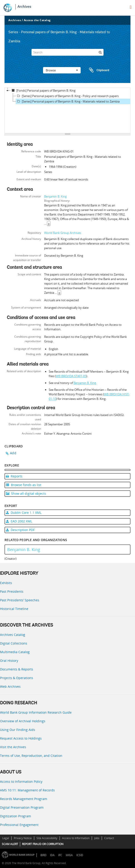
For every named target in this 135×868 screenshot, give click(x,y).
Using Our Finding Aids (18, 730)
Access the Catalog (37, 20)
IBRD (43, 855)
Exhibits (6, 583)
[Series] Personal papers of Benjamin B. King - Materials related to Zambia (68, 101)
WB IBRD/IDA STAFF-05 (71, 376)
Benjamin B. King (55, 196)
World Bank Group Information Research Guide (36, 712)
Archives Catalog (13, 635)
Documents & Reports (17, 669)
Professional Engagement (19, 825)
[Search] (67, 52)
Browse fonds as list (24, 485)
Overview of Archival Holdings (23, 721)
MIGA (69, 855)
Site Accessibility (47, 838)
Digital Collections (14, 643)
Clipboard (97, 70)
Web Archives (10, 686)
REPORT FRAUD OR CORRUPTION (43, 844)
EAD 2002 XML (19, 521)
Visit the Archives (13, 747)
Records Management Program (24, 799)
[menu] (131, 7)
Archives (24, 7)
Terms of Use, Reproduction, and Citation (31, 756)
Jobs (97, 838)
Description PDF (20, 530)
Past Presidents (12, 591)
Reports (14, 476)
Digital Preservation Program (22, 807)
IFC (60, 855)
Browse (62, 70)
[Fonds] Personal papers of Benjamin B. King (43, 90)
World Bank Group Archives (63, 233)
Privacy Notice (23, 838)
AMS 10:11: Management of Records (27, 790)
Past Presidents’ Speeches (20, 600)
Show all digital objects (26, 493)
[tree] (67, 110)
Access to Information (76, 838)
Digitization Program (16, 816)
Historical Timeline (14, 609)
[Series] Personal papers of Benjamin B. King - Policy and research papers (67, 96)
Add (13, 453)
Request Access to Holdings (21, 738)
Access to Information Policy (21, 781)
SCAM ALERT (10, 844)
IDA (52, 855)
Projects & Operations (17, 678)
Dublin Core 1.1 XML (24, 513)
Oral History (9, 661)
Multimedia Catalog (15, 652)
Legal (6, 838)
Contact (109, 838)
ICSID (80, 855)
